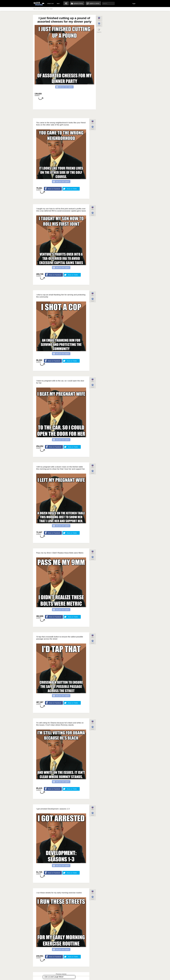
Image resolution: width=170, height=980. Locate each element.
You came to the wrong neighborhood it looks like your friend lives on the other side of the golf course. (61, 124)
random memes (66, 3)
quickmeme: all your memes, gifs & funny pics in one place (39, 4)
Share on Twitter (72, 189)
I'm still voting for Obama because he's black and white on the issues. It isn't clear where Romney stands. (60, 724)
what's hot (50, 4)
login (134, 4)
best (58, 4)
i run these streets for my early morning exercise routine (59, 893)
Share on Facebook (54, 189)
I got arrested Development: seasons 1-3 (53, 809)
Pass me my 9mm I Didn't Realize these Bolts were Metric (60, 553)
